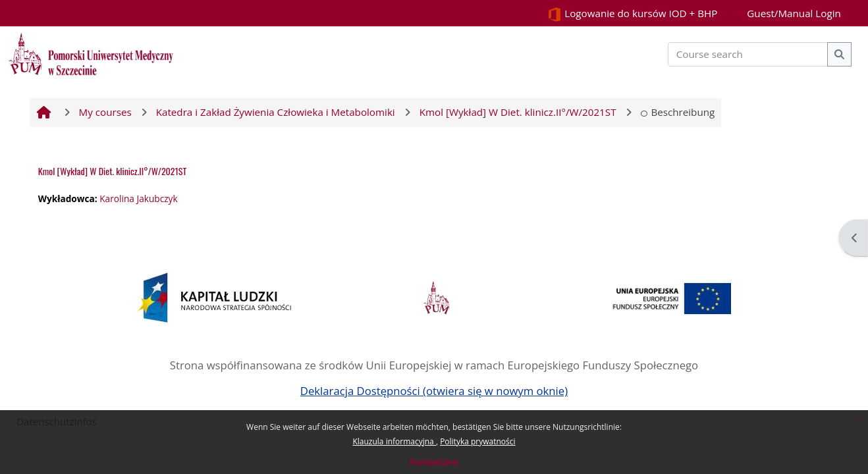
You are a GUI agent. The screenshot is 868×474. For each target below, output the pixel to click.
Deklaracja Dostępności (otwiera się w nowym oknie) (434, 391)
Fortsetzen (434, 462)
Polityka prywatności (477, 441)
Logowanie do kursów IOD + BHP (632, 14)
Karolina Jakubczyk (138, 198)
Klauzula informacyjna (394, 441)
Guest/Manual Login (794, 13)
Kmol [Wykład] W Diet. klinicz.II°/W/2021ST (112, 171)
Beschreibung (678, 112)
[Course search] (748, 54)
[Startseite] (91, 53)
